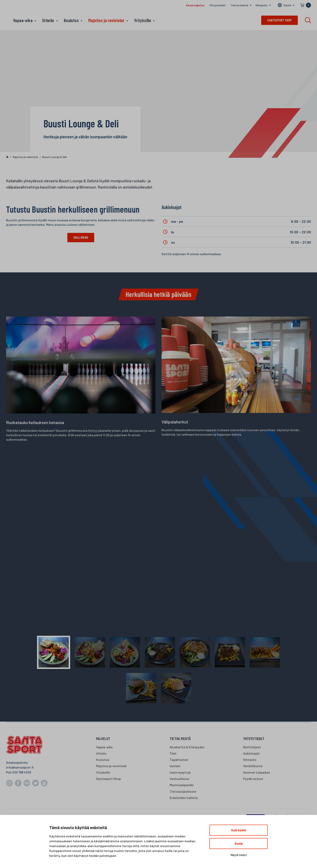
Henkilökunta (253, 766)
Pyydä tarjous (253, 779)
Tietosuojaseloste (183, 791)
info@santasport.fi (20, 767)
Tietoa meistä (239, 5)
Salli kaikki (239, 830)
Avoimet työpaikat (257, 772)
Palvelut (103, 738)
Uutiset (175, 766)
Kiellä (239, 843)
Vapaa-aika (23, 20)
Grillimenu (81, 237)
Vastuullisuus (179, 779)
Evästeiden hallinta (184, 798)
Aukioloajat (251, 753)
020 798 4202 (22, 772)
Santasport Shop (108, 779)
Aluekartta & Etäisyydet (187, 747)
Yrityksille (143, 20)
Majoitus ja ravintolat (106, 20)
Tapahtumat (179, 760)
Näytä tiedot (239, 855)
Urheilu (48, 20)
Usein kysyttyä (180, 772)
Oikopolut (262, 5)
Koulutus (71, 20)
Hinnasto (250, 760)
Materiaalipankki (182, 785)
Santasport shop (279, 20)
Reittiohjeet (252, 747)
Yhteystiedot (217, 5)
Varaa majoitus (195, 5)
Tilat (173, 753)
